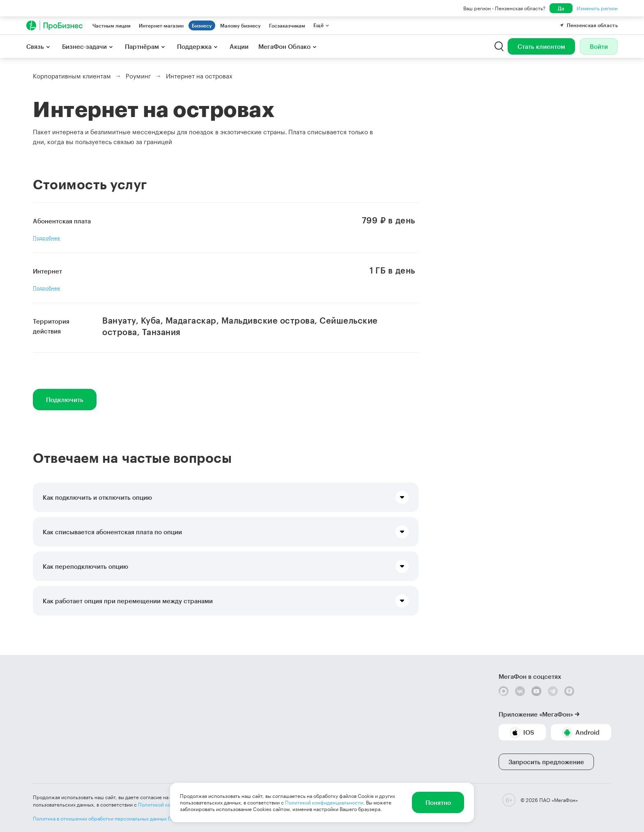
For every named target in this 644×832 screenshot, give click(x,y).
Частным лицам (112, 25)
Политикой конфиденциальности (324, 802)
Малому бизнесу (240, 25)
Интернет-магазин (161, 25)
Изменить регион (597, 8)
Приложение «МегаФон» (536, 714)
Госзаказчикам (287, 25)
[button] (226, 497)
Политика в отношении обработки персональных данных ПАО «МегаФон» (120, 818)
